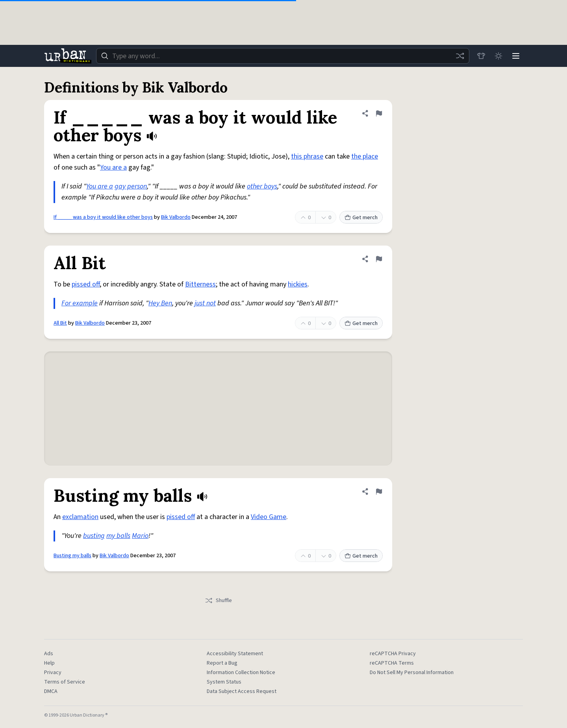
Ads (49, 654)
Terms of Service (65, 682)
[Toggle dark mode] (498, 56)
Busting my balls (72, 556)
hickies (298, 284)
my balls (118, 536)
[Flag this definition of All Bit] (379, 259)
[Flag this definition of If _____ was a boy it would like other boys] (379, 113)
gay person (131, 186)
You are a (113, 167)
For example (80, 303)
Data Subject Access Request (242, 691)
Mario (140, 536)
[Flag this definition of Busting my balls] (379, 491)
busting (94, 536)
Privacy (53, 673)
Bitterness (200, 284)
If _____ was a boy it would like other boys (103, 217)
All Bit (60, 323)
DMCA (51, 691)
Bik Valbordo (176, 217)
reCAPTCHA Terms (392, 663)
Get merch (361, 218)
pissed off (86, 284)
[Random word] (460, 56)
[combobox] (283, 56)
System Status (224, 682)
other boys (262, 186)
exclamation (80, 517)
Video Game (269, 517)
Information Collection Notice (241, 673)
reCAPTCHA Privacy (393, 654)
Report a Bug (222, 663)
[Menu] (516, 56)
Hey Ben (160, 303)
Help (49, 663)
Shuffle (218, 601)
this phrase (307, 156)
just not (205, 303)
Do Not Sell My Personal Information (412, 673)
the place (365, 156)
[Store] (481, 56)
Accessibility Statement (235, 654)
